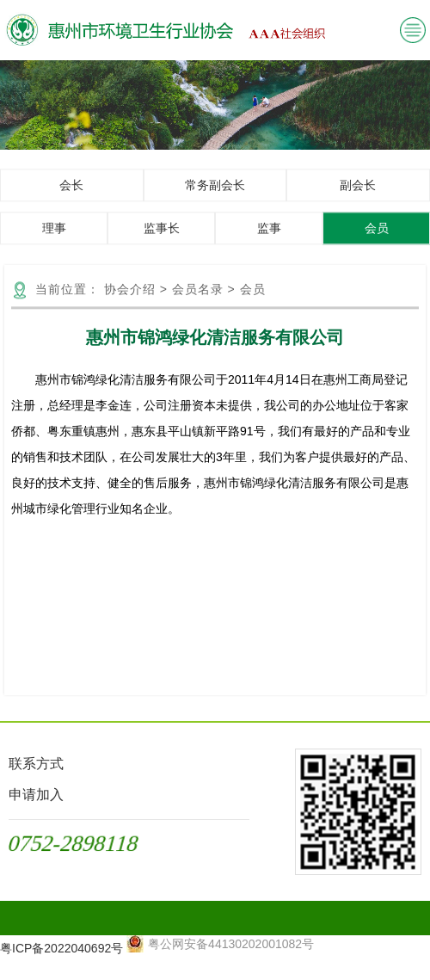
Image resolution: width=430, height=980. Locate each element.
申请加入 (36, 795)
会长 (71, 197)
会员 (377, 240)
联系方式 (36, 764)
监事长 (162, 240)
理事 (54, 240)
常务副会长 (215, 197)
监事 (269, 240)
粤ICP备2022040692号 (61, 948)
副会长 (358, 197)
